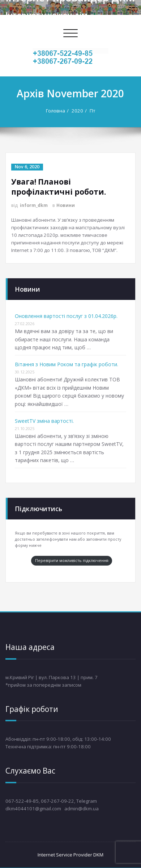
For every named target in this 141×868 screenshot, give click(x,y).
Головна (55, 111)
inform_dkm (34, 205)
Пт (93, 111)
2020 (77, 111)
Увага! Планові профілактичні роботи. (59, 187)
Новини (66, 205)
